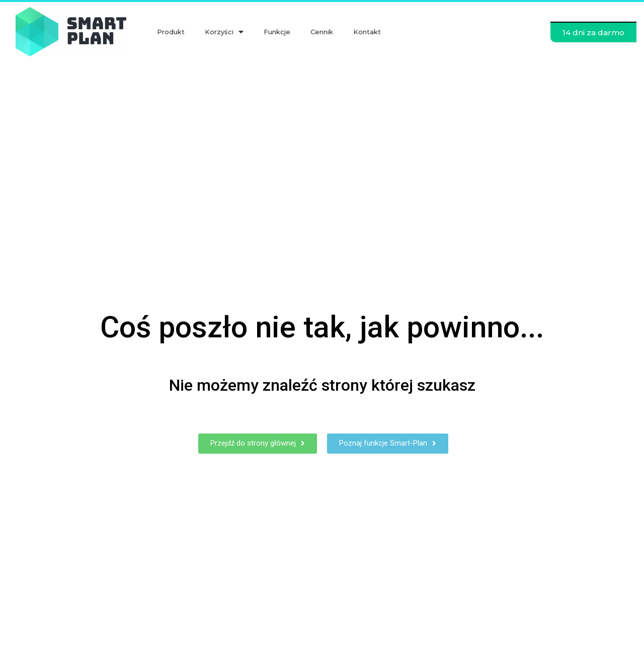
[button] (593, 32)
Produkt (171, 32)
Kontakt (367, 32)
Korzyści (224, 32)
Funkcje (277, 32)
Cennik (322, 32)
